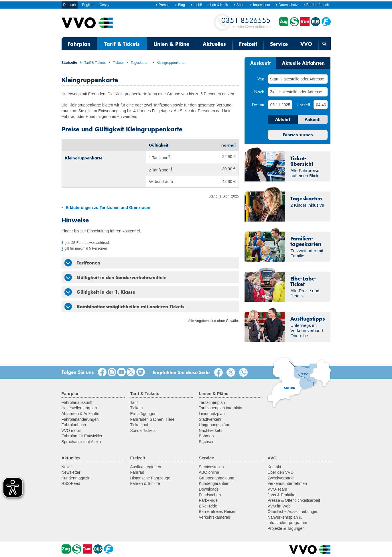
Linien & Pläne (171, 44)
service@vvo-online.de (246, 22)
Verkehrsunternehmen (287, 483)
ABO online (209, 472)
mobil (196, 5)
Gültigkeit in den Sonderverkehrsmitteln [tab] (116, 277)
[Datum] (280, 105)
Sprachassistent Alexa (81, 442)
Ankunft (313, 119)
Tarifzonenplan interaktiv (220, 408)
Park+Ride (208, 500)
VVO (306, 44)
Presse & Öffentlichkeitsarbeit (294, 500)
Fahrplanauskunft (77, 402)
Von (261, 79)
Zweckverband (280, 478)
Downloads (209, 489)
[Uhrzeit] (321, 105)
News (67, 467)
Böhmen (206, 436)
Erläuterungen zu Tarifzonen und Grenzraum (108, 208)
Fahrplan (79, 44)
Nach (259, 92)
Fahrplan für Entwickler (82, 436)
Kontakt (274, 467)
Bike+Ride (208, 506)
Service (279, 44)
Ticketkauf (139, 425)
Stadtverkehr (210, 419)
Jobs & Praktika (281, 495)
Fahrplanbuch (74, 425)
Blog (180, 5)
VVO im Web (279, 506)
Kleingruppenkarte (168, 63)
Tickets (116, 63)
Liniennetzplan (212, 414)
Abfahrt (283, 119)
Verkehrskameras (214, 517)
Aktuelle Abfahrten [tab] (303, 63)
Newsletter (71, 472)
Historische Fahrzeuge (150, 478)
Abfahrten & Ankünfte (80, 414)
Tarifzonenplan (212, 402)
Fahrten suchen (298, 135)
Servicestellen (211, 467)
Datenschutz (287, 5)
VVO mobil (71, 430)
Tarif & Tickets (122, 44)
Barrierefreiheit (316, 5)
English (88, 5)
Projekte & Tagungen (286, 528)
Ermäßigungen (143, 414)
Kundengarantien (214, 483)
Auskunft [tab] (260, 63)
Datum (258, 104)
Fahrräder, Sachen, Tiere (152, 419)
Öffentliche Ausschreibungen (293, 511)
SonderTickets (143, 430)
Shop (239, 5)
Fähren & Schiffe (145, 483)
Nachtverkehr (211, 430)
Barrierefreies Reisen (218, 511)
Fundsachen (210, 495)
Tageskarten (138, 63)
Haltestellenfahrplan (79, 408)
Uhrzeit (303, 104)
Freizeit (248, 44)
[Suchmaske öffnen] (324, 44)
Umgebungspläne (214, 425)
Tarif (134, 402)
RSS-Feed (71, 483)
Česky (104, 5)
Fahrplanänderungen (80, 419)
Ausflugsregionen (145, 467)
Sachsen (206, 442)
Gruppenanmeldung (216, 478)
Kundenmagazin (76, 478)
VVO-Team (277, 489)
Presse (162, 5)
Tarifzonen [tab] (82, 263)
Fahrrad (137, 472)
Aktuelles (214, 44)
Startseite (69, 63)
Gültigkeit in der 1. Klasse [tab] (100, 292)
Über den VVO (280, 472)
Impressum (260, 5)
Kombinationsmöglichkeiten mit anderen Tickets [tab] (124, 307)
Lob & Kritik (217, 5)
